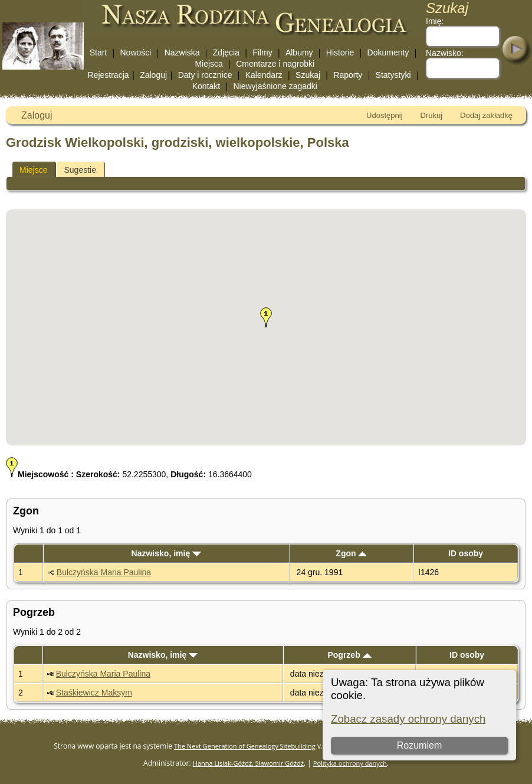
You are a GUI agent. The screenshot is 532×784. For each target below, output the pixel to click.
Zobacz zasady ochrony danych (408, 719)
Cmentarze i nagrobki (275, 64)
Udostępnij (384, 115)
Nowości (136, 53)
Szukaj (308, 75)
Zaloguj (153, 75)
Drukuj (432, 115)
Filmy (262, 53)
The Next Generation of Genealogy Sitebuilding (245, 746)
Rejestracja (109, 75)
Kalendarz (264, 75)
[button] (266, 317)
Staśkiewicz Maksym (94, 693)
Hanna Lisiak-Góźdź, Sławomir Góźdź (248, 763)
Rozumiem (419, 745)
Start (98, 53)
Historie (340, 53)
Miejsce (33, 170)
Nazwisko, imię (166, 553)
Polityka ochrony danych (350, 763)
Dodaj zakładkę (486, 115)
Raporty (348, 75)
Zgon (351, 553)
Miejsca (208, 64)
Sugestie (80, 170)
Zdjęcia (226, 53)
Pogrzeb (349, 655)
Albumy (299, 53)
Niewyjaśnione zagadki (275, 86)
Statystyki (393, 75)
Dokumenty (388, 53)
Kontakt (206, 86)
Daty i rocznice (205, 75)
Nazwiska (182, 53)
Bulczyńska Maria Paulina (104, 572)
